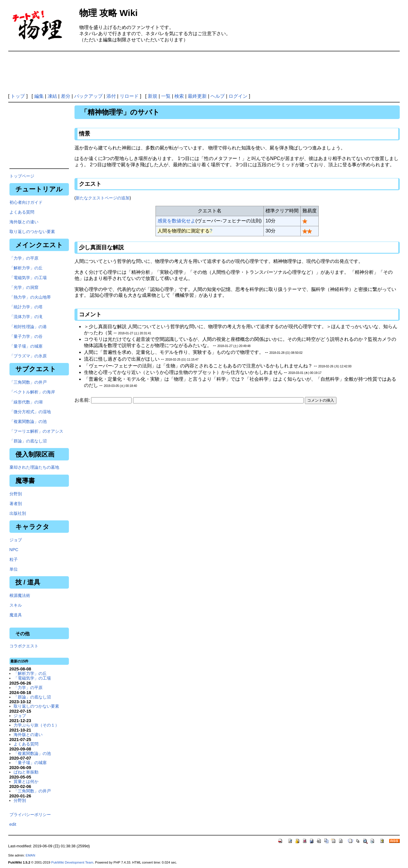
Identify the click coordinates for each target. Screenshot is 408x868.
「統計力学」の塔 (26, 307)
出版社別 (18, 513)
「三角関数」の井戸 (28, 382)
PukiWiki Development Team (72, 862)
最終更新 (197, 96)
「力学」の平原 (24, 258)
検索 (179, 96)
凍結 (52, 96)
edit (13, 824)
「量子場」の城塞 (26, 346)
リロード (129, 96)
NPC (14, 550)
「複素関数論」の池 (28, 421)
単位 (14, 569)
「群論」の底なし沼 (28, 441)
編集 (39, 96)
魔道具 (16, 615)
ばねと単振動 (26, 772)
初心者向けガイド (26, 202)
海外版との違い (24, 222)
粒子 (14, 559)
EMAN (30, 855)
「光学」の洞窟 (24, 287)
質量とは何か (26, 781)
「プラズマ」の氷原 (28, 356)
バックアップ (88, 96)
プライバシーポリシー (30, 815)
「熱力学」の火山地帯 (30, 297)
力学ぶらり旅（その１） (36, 725)
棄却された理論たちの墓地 (34, 467)
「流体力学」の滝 (26, 317)
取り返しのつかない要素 (32, 232)
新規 (153, 96)
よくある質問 (22, 212)
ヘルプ (218, 96)
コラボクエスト (24, 646)
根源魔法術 (20, 595)
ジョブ (16, 540)
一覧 (166, 96)
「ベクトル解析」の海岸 (32, 392)
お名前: (83, 400)
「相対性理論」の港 (28, 327)
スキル (16, 605)
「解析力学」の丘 (26, 268)
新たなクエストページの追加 (103, 198)
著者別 (16, 504)
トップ (18, 96)
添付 (111, 96)
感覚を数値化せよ (177, 221)
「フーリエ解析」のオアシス (36, 431)
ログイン (238, 96)
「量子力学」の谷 (26, 336)
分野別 (16, 494)
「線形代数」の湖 (26, 402)
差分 (66, 96)
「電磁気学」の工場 (28, 278)
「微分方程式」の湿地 (30, 412)
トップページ (22, 176)
